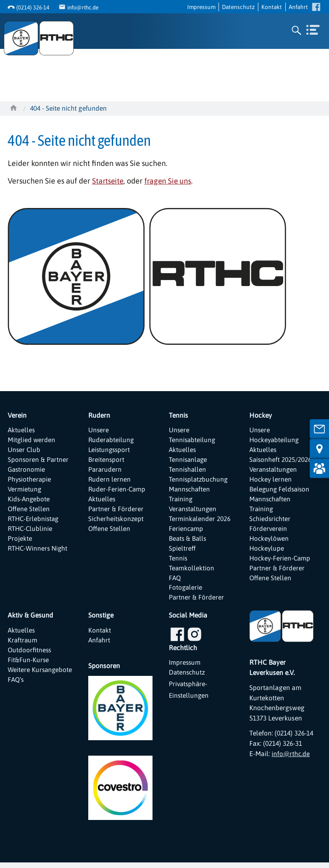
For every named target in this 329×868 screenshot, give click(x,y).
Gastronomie (27, 471)
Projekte (20, 542)
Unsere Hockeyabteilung (275, 435)
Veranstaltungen (194, 511)
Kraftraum (23, 645)
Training (181, 501)
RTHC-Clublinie (31, 531)
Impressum (201, 6)
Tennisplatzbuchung (199, 481)
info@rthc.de (84, 7)
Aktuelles (22, 430)
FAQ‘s (16, 696)
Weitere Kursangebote (28, 681)
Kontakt (272, 6)
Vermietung (25, 491)
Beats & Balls (188, 542)
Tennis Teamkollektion (192, 567)
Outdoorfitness (30, 656)
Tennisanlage (189, 461)
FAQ (175, 582)
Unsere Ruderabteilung (112, 435)
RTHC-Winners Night (39, 552)
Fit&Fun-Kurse (28, 666)
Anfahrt (298, 6)
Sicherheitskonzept (117, 521)
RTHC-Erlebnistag (35, 521)
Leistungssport (110, 450)
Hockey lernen (271, 481)
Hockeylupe (267, 552)
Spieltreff (182, 552)
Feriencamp (186, 531)
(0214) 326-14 (33, 7)
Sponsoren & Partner (39, 461)
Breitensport (106, 461)
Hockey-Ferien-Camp (281, 562)
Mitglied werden (32, 440)
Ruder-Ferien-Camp (117, 491)
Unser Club (24, 450)
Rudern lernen (110, 481)
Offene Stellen (29, 511)
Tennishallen (188, 471)
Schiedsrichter (271, 521)
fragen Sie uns (170, 181)
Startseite (108, 181)
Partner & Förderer (116, 511)
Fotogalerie (186, 592)
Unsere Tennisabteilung (193, 435)
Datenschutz (238, 6)
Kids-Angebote (29, 501)
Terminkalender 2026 (200, 521)
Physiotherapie (30, 481)
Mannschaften (190, 491)
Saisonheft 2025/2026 (281, 461)
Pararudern (105, 471)
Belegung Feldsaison (280, 491)
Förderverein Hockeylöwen (270, 536)
